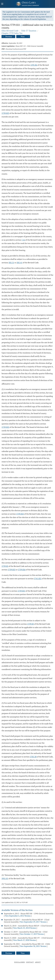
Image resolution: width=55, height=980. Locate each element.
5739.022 (5, 427)
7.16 (23, 240)
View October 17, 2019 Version (32, 934)
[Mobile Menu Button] (2, 4)
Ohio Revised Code (10, 31)
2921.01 (5, 878)
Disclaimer (20, 962)
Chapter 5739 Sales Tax (12, 33)
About (38, 962)
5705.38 (33, 757)
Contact (30, 962)
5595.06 (34, 65)
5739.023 (5, 113)
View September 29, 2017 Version (33, 922)
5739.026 (22, 570)
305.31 (11, 263)
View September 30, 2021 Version (33, 946)
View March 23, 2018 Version (25, 928)
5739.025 (21, 591)
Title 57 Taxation (29, 31)
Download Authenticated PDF (16, 49)
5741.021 (38, 579)
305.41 (20, 263)
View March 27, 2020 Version (24, 940)
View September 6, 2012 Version (18, 916)
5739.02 (5, 566)
